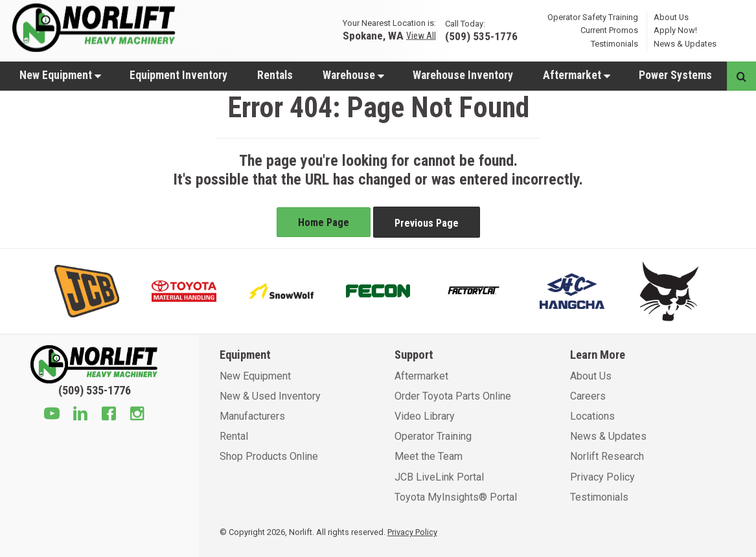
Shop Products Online (269, 456)
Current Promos (609, 30)
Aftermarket (577, 75)
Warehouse (353, 75)
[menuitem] (60, 75)
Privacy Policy (602, 477)
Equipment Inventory (178, 75)
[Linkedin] (80, 415)
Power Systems (675, 75)
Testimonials (614, 44)
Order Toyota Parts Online (453, 396)
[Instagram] (137, 415)
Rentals (275, 75)
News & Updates (685, 44)
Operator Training (433, 436)
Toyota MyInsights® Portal (456, 497)
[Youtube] (52, 415)
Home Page (324, 222)
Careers (588, 396)
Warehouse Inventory (463, 75)
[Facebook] (109, 415)
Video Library (425, 416)
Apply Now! (675, 30)
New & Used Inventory (270, 396)
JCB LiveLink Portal (439, 477)
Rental (234, 436)
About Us (671, 17)
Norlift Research (607, 456)
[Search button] (741, 76)
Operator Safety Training (593, 17)
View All (421, 36)
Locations (592, 416)
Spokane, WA (373, 35)
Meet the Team (429, 456)
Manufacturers (252, 416)
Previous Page (427, 223)
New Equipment (60, 75)
